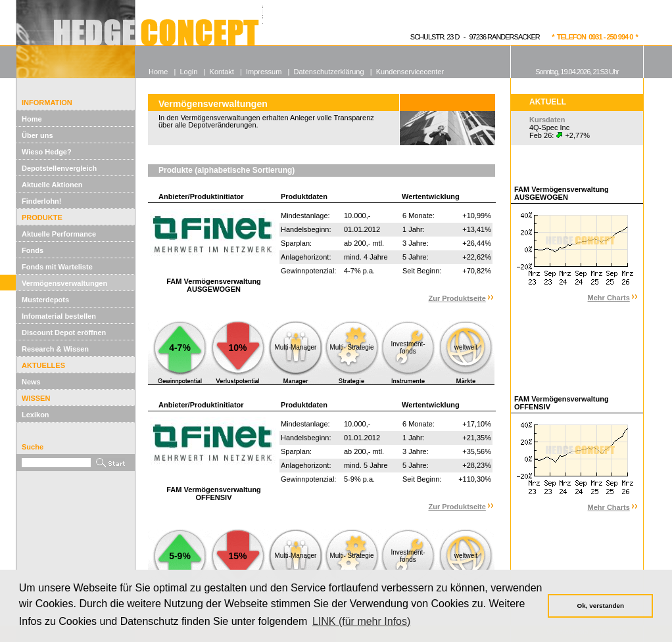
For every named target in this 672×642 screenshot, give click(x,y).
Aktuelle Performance (59, 234)
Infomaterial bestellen (59, 316)
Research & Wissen (55, 349)
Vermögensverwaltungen (64, 283)
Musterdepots (45, 300)
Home (32, 119)
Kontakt (222, 72)
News (31, 382)
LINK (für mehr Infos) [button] (361, 621)
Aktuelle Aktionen (52, 185)
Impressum (264, 72)
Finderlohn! (42, 201)
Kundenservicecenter (410, 72)
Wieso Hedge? (47, 152)
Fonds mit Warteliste (57, 267)
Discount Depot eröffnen (64, 332)
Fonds (33, 250)
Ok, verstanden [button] (601, 606)
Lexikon (36, 415)
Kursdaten (547, 120)
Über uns (37, 135)
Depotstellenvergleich (59, 168)
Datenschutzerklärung (329, 72)
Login (188, 72)
